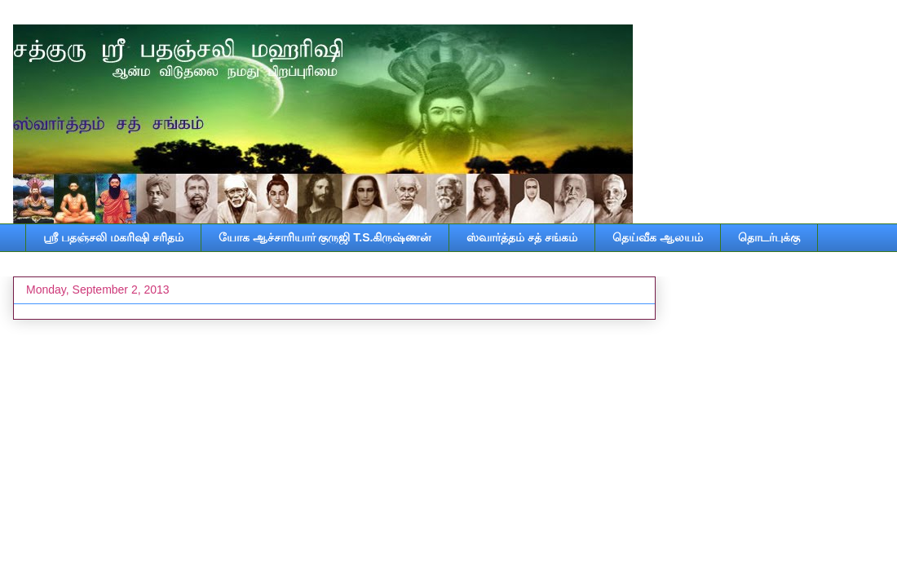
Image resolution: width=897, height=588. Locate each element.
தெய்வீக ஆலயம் (658, 237)
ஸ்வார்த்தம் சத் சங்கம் (522, 237)
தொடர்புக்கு (769, 237)
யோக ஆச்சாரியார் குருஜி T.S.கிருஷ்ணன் (325, 237)
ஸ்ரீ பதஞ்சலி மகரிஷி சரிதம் (113, 237)
